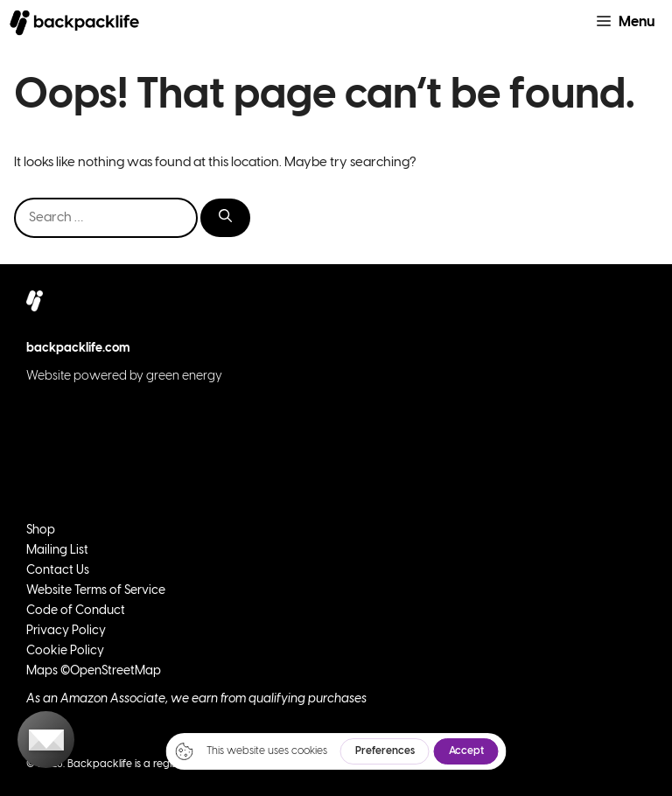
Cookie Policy (65, 651)
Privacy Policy (66, 631)
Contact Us (58, 571)
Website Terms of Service (96, 591)
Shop (41, 531)
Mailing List (57, 551)
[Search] (225, 218)
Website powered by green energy (124, 377)
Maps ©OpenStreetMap (94, 671)
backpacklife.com (78, 349)
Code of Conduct (76, 611)
